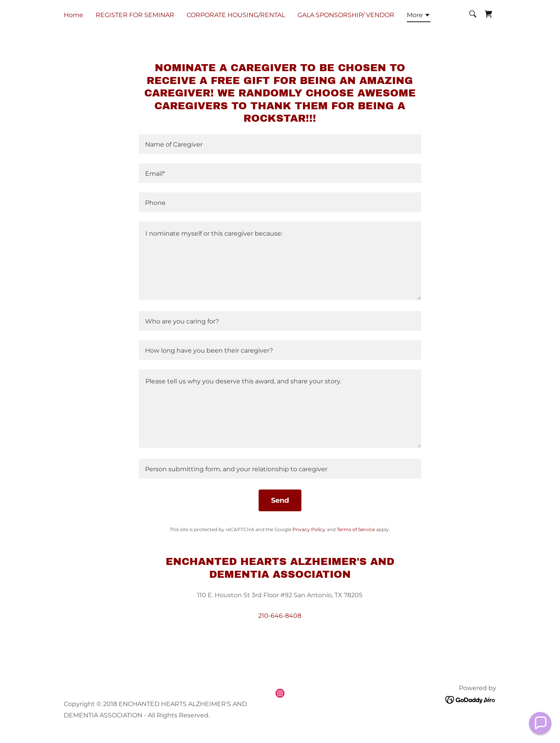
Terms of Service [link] (356, 529)
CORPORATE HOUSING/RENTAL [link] (236, 15)
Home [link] (73, 15)
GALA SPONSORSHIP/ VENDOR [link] (346, 15)
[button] (419, 16)
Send (280, 500)
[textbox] (280, 144)
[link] (488, 14)
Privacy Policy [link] (309, 529)
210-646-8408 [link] (280, 616)
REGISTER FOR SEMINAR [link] (135, 15)
